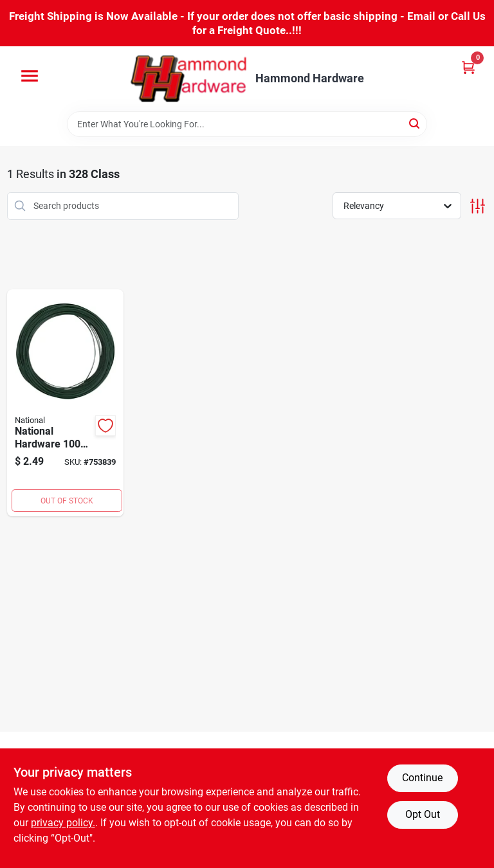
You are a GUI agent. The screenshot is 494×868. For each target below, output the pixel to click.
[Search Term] (247, 124)
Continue (422, 778)
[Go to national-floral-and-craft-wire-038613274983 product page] (66, 403)
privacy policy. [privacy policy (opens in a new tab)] (63, 823)
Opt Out (423, 814)
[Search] (415, 123)
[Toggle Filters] (478, 206)
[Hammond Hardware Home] (188, 79)
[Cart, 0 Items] (468, 67)
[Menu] (30, 76)
